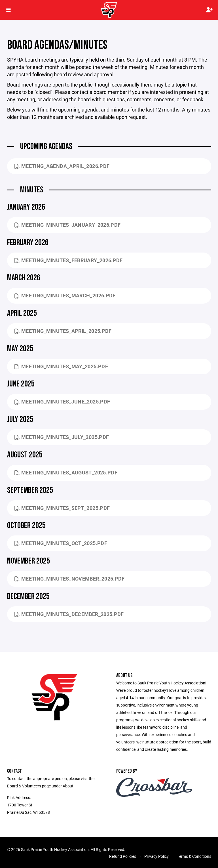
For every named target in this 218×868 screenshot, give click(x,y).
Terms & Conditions (194, 856)
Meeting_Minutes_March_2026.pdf (65, 295)
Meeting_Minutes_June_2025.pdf (62, 402)
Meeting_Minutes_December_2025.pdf (69, 614)
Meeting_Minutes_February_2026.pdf (69, 260)
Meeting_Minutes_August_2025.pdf (66, 472)
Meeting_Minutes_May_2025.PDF (61, 366)
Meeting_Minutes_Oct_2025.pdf (61, 543)
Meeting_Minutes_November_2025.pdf (70, 579)
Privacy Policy (156, 856)
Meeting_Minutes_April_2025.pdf (63, 331)
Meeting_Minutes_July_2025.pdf (62, 437)
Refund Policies (123, 856)
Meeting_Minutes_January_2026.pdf (68, 225)
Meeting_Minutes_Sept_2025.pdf (62, 508)
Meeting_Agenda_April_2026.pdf (62, 166)
